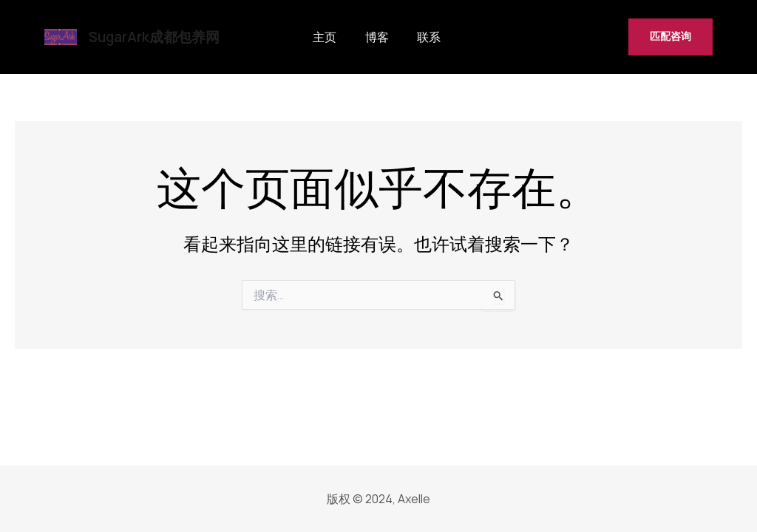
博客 (368, 37)
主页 (323, 37)
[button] (671, 37)
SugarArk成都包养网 (154, 37)
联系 (413, 37)
